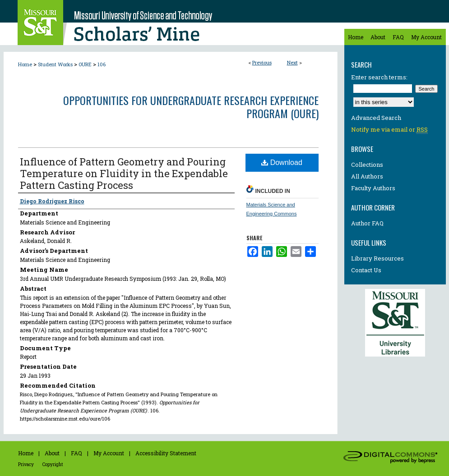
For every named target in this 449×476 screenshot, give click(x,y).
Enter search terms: (379, 77)
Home (25, 64)
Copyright (53, 465)
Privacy (26, 465)
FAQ (76, 453)
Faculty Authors (373, 188)
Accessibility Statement (166, 453)
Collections (367, 165)
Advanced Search (376, 118)
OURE (85, 64)
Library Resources (377, 258)
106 (102, 64)
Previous (262, 62)
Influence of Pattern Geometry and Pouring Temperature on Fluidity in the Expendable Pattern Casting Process (124, 173)
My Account (109, 453)
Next (292, 62)
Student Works (55, 64)
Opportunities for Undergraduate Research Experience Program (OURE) (191, 107)
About (52, 453)
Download (282, 162)
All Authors (367, 176)
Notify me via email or (389, 129)
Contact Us (366, 270)
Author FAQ (367, 223)
